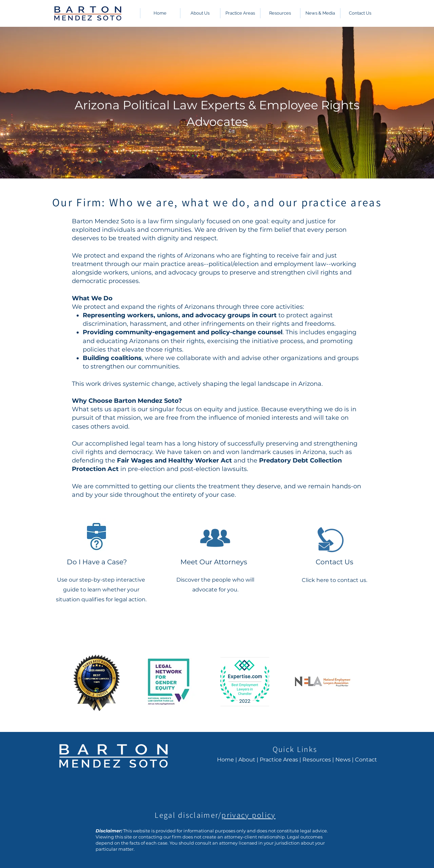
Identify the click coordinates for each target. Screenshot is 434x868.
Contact (366, 760)
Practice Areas (279, 760)
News (343, 760)
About (247, 760)
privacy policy (248, 815)
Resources (317, 760)
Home (225, 760)
